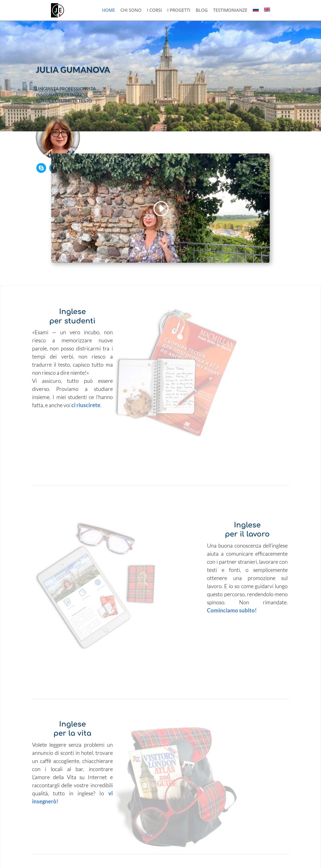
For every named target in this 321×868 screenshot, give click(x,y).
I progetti (179, 10)
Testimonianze (230, 10)
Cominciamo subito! (232, 610)
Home (109, 10)
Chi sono (131, 10)
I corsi (154, 10)
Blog (202, 10)
